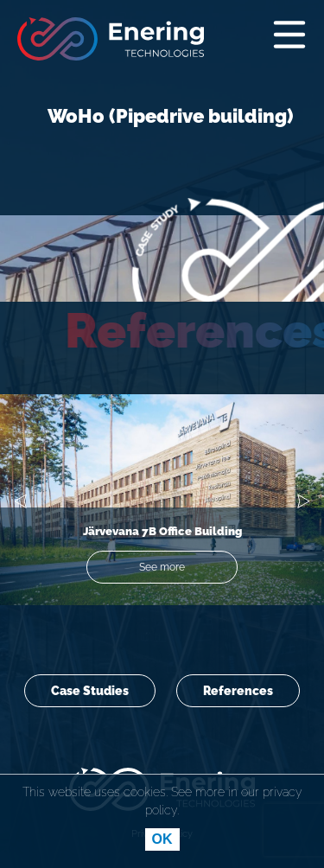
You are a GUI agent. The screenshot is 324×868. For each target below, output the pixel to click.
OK (162, 839)
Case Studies (90, 691)
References (238, 691)
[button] (20, 504)
